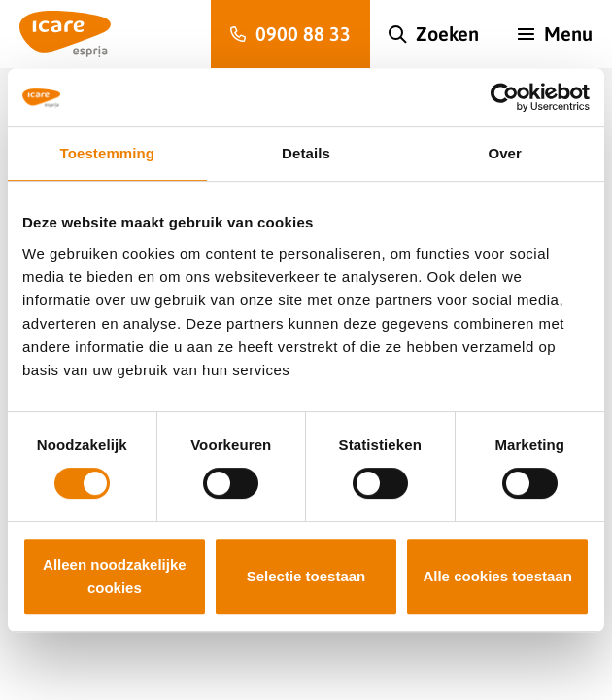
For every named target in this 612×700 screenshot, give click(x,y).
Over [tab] (505, 153)
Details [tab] (306, 153)
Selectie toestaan (306, 576)
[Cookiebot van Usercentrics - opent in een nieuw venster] (505, 97)
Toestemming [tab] (108, 153)
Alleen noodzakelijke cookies (115, 576)
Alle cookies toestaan (497, 576)
